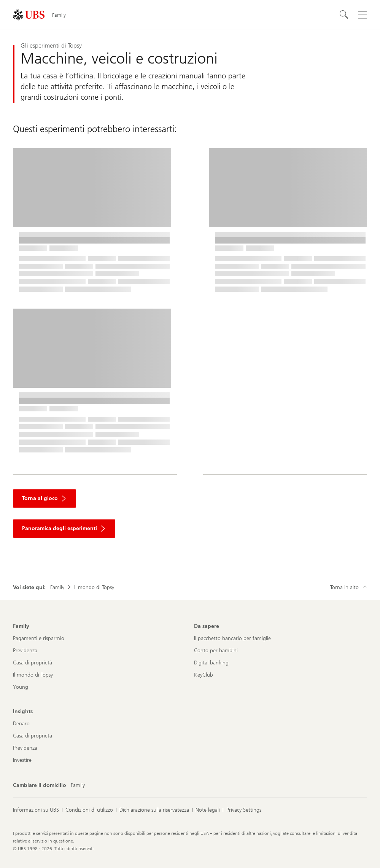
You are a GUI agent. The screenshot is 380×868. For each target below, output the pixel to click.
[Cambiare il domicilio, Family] (78, 785)
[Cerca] (344, 15)
